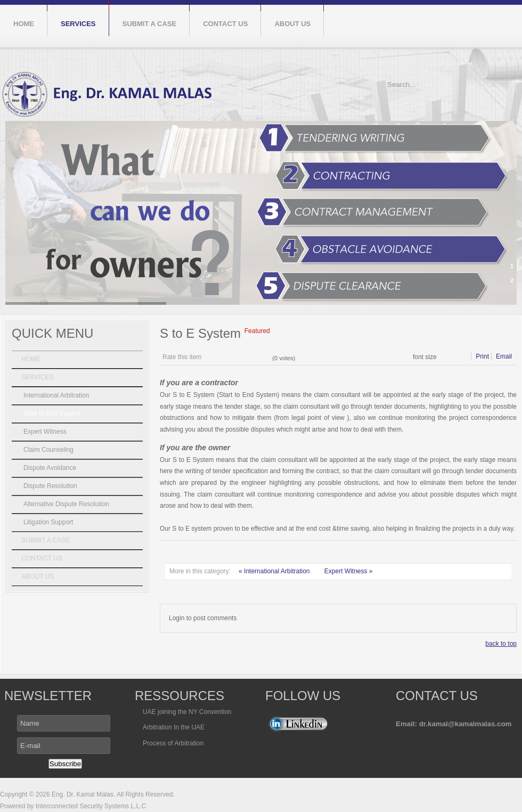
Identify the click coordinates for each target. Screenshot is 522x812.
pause (500, 310)
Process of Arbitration (173, 743)
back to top (501, 644)
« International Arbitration (275, 571)
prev (479, 285)
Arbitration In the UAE (174, 727)
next (497, 285)
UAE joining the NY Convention (187, 712)
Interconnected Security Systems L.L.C (90, 806)
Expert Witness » (349, 571)
